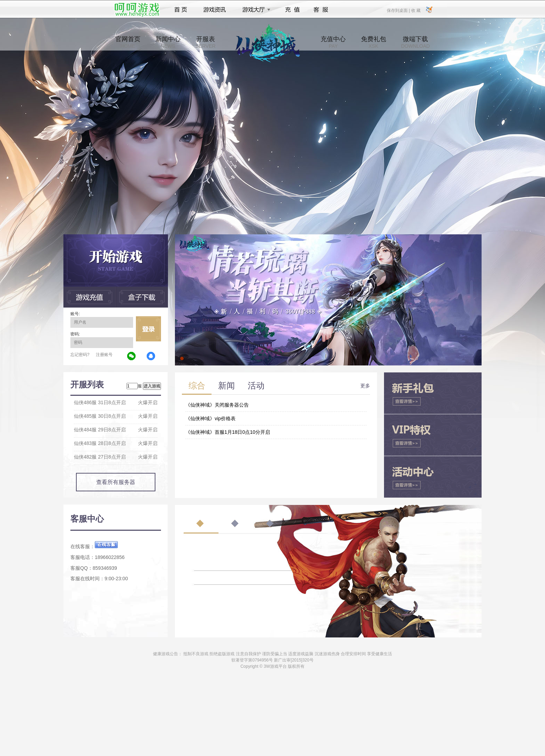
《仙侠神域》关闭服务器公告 (217, 405)
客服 (321, 10)
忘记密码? (80, 355)
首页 (181, 10)
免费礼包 (374, 42)
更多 (365, 386)
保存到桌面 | (399, 10)
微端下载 (415, 42)
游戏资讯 (215, 10)
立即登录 (148, 329)
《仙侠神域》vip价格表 (210, 418)
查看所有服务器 (116, 482)
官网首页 (128, 42)
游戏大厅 (254, 10)
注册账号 (104, 355)
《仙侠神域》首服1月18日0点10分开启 (228, 432)
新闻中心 (168, 42)
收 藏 (416, 10)
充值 (292, 10)
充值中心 (333, 42)
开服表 (205, 42)
